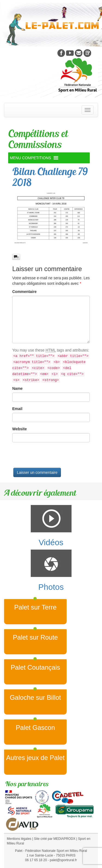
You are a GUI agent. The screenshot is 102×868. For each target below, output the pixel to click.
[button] (30, 158)
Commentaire (24, 292)
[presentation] (54, 457)
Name (17, 388)
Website (19, 429)
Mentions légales (19, 839)
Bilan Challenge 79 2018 (50, 177)
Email (17, 409)
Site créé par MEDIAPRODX (55, 839)
